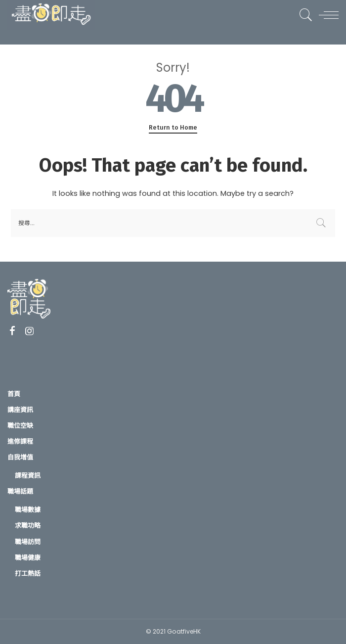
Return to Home (173, 127)
